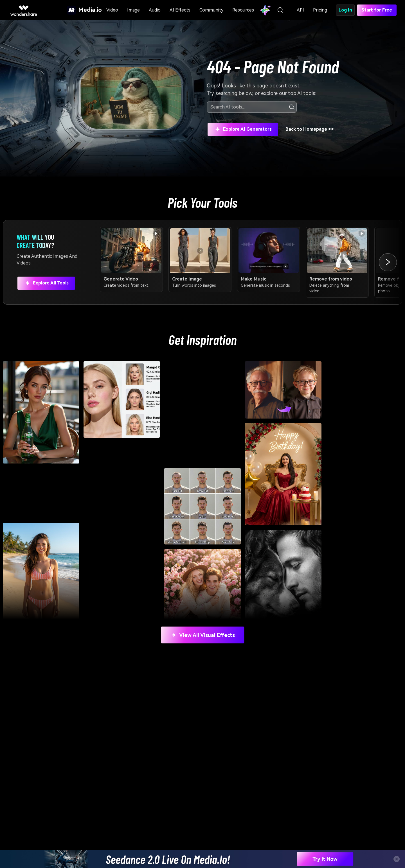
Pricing (320, 10)
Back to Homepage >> (310, 129)
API (300, 10)
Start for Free (377, 10)
